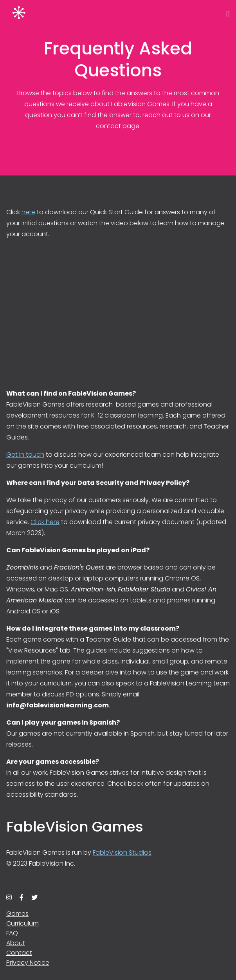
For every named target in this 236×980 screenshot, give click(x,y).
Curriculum (23, 923)
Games (17, 914)
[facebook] (22, 897)
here (28, 212)
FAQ (12, 933)
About (16, 943)
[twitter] (34, 897)
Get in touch (25, 455)
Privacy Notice (28, 963)
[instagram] (9, 897)
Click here (45, 522)
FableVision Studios (122, 853)
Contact (19, 953)
